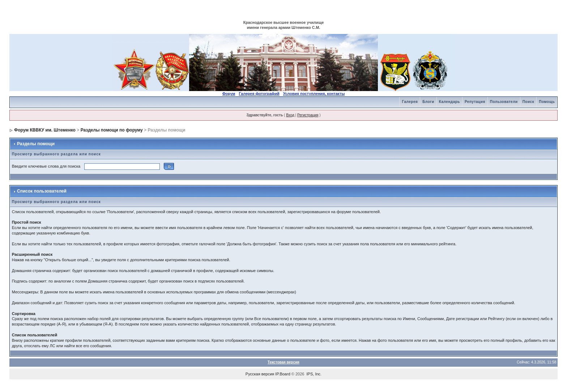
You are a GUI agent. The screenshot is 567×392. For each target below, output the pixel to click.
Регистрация (308, 115)
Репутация (475, 102)
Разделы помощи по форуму (112, 130)
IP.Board (283, 374)
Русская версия (260, 374)
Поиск (528, 102)
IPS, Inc (314, 374)
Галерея (410, 102)
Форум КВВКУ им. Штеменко (45, 130)
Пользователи (504, 102)
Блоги (428, 102)
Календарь (449, 102)
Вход (290, 115)
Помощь (547, 102)
